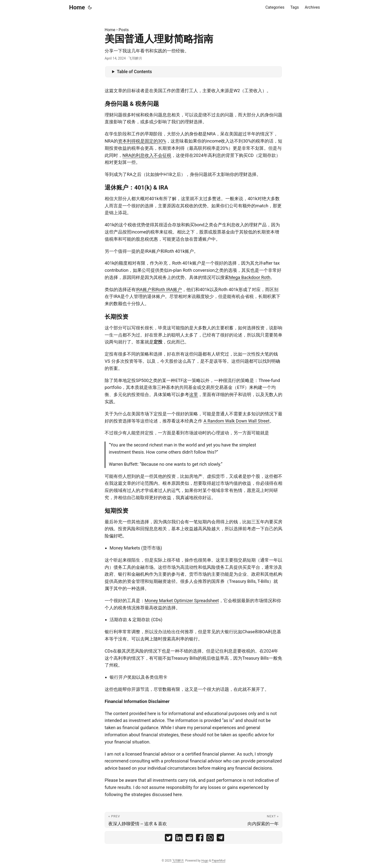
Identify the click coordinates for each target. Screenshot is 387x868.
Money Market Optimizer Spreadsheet (182, 601)
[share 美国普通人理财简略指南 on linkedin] (179, 839)
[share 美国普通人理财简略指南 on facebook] (200, 839)
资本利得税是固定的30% (142, 141)
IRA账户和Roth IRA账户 (159, 289)
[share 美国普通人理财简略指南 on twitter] (169, 839)
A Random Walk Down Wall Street (236, 421)
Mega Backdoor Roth (250, 277)
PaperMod (219, 861)
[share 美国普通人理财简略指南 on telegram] (220, 839)
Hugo (205, 861)
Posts (124, 30)
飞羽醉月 (178, 861)
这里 (193, 394)
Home (77, 7)
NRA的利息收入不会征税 (147, 155)
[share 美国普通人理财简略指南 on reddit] (189, 839)
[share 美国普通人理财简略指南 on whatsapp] (210, 839)
